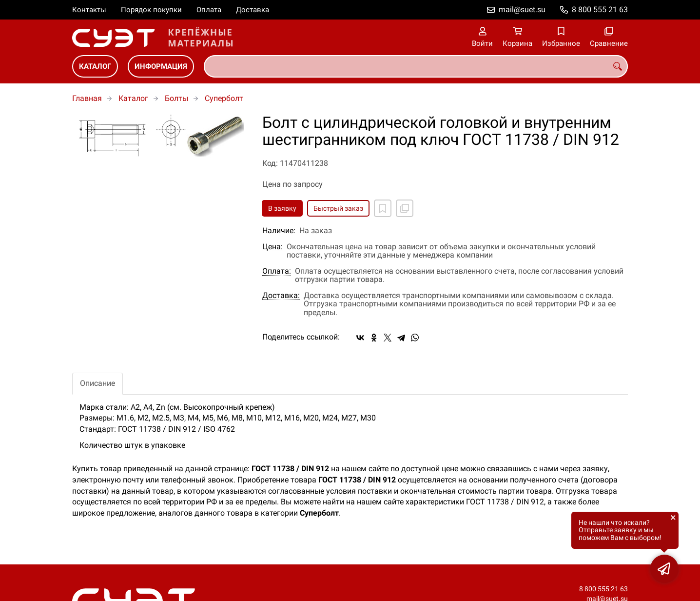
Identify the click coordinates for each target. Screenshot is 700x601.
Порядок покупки (151, 10)
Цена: (272, 247)
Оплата (209, 10)
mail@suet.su (522, 10)
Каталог (95, 66)
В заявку (282, 208)
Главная (87, 98)
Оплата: (277, 271)
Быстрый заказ (338, 208)
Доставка (253, 10)
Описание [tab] (97, 383)
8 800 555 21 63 (600, 10)
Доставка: (281, 296)
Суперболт (224, 98)
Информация (161, 66)
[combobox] (416, 66)
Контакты (89, 10)
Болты (176, 98)
